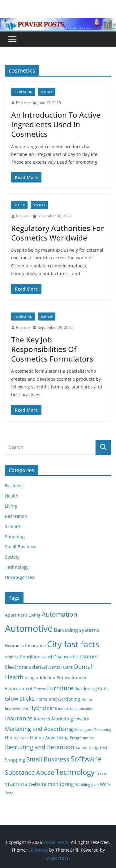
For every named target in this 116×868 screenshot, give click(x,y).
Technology (17, 567)
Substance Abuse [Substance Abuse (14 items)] (30, 772)
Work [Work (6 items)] (105, 784)
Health (19, 205)
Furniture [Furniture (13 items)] (60, 688)
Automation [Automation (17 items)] (60, 614)
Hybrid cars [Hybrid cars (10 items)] (43, 708)
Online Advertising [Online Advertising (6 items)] (49, 738)
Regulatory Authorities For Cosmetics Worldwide (58, 233)
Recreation (23, 92)
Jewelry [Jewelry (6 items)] (82, 719)
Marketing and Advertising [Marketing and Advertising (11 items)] (39, 729)
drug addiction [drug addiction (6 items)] (40, 678)
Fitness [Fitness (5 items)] (40, 689)
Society (39, 205)
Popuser (23, 103)
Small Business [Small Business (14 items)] (48, 759)
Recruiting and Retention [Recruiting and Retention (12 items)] (40, 747)
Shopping (15, 537)
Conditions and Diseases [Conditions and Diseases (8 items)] (46, 656)
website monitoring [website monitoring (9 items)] (51, 784)
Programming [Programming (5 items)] (82, 738)
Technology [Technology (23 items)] (75, 772)
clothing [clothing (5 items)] (12, 657)
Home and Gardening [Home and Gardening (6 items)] (58, 699)
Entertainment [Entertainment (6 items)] (72, 678)
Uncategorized (20, 577)
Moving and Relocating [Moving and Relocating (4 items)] (93, 730)
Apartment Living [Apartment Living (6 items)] (23, 615)
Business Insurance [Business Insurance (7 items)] (25, 645)
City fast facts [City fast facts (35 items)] (73, 644)
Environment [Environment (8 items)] (19, 688)
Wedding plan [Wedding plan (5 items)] (87, 784)
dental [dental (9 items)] (40, 667)
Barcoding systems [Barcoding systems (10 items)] (77, 630)
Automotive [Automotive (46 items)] (29, 628)
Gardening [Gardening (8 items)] (86, 688)
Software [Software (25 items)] (86, 759)
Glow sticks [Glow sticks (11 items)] (20, 698)
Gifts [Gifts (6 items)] (103, 689)
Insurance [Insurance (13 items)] (19, 718)
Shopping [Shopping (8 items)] (15, 760)
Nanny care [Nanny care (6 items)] (17, 738)
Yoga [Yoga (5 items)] (9, 793)
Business (14, 486)
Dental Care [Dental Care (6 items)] (60, 667)
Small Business (21, 547)
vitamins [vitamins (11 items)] (16, 784)
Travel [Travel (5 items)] (101, 773)
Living (11, 506)
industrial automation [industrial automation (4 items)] (76, 709)
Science (47, 92)
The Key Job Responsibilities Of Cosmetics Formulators (52, 349)
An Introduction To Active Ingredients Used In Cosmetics (56, 124)
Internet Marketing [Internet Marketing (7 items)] (53, 719)
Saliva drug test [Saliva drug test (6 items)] (92, 748)
